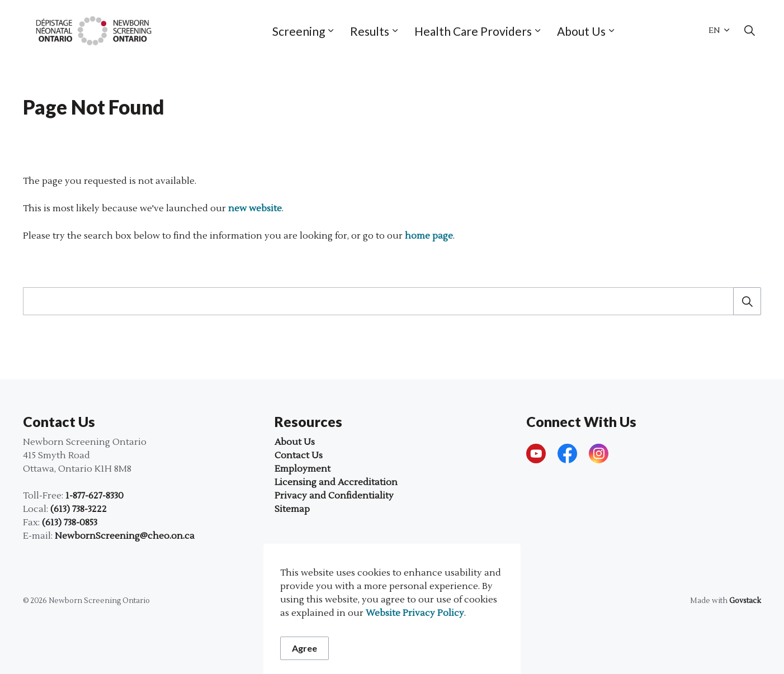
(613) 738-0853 (70, 523)
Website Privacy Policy (415, 645)
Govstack (745, 601)
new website (255, 208)
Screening (299, 31)
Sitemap (292, 509)
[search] (388, 301)
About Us (581, 31)
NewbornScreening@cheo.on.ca (125, 536)
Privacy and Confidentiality (334, 496)
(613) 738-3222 (79, 509)
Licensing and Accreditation (336, 482)
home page (429, 236)
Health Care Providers (473, 31)
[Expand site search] (749, 31)
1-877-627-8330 (95, 496)
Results (370, 31)
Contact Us (299, 455)
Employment (303, 469)
